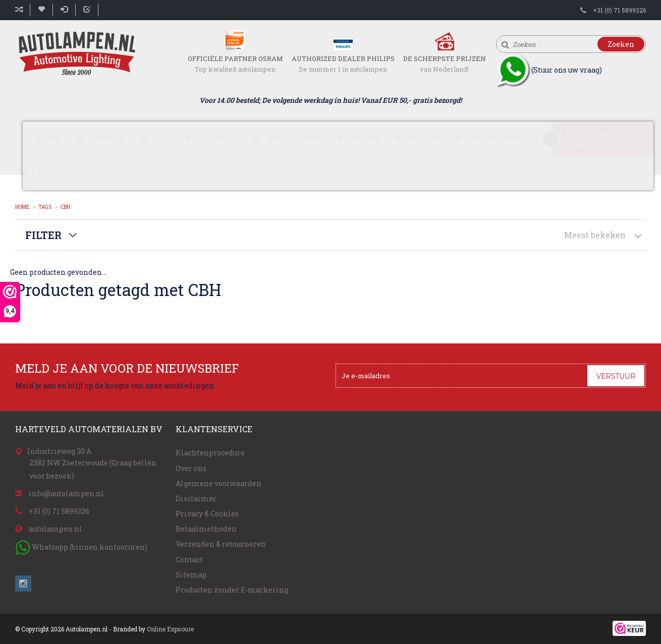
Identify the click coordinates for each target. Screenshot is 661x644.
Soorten (108, 138)
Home (49, 138)
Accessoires (496, 138)
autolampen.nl (56, 529)
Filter (43, 235)
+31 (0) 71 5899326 (619, 10)
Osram (366, 138)
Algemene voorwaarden (218, 483)
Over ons (191, 468)
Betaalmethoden (206, 529)
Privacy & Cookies (207, 514)
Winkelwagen (591, 134)
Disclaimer (196, 499)
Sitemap (191, 575)
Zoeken (621, 44)
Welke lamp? (295, 138)
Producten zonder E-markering (232, 590)
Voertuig (219, 138)
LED (163, 138)
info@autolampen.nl (66, 493)
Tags (45, 207)
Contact (55, 173)
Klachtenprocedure (210, 453)
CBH (65, 207)
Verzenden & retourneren (221, 544)
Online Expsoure (170, 629)
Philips (425, 138)
